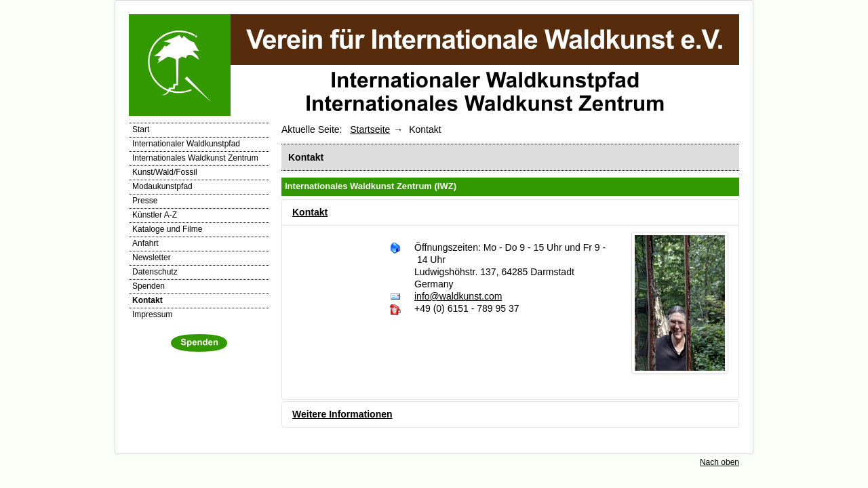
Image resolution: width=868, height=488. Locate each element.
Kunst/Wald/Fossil (165, 172)
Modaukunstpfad (162, 186)
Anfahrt (145, 243)
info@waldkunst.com (458, 296)
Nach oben (719, 462)
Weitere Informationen (342, 414)
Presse (145, 201)
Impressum (152, 314)
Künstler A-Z (155, 215)
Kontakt (147, 300)
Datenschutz (155, 272)
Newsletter (152, 258)
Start (141, 129)
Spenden (149, 286)
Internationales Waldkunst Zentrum (195, 158)
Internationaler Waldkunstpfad (186, 144)
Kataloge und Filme (167, 229)
